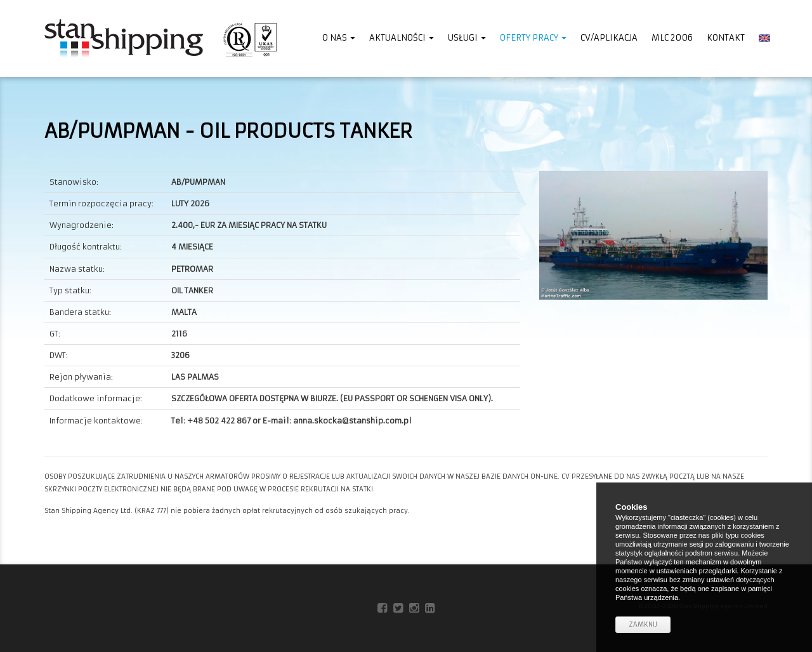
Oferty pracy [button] (533, 38)
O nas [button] (339, 38)
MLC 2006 (672, 38)
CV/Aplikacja (609, 38)
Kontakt (726, 38)
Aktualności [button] (402, 38)
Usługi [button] (467, 38)
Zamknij (643, 624)
